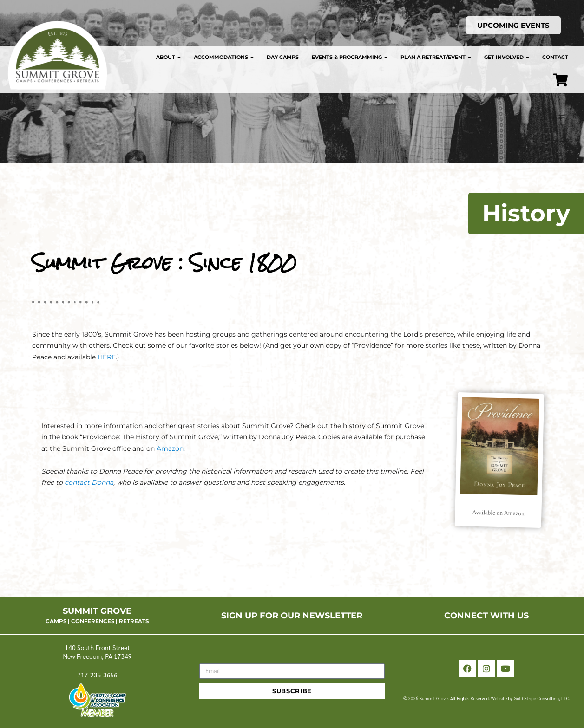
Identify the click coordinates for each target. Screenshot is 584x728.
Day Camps (283, 57)
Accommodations (224, 57)
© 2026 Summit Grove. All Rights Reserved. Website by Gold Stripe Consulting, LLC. (487, 698)
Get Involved (507, 57)
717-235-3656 (97, 675)
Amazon (169, 448)
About (168, 57)
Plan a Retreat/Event (436, 57)
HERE (107, 357)
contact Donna (89, 482)
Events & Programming (350, 57)
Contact (555, 57)
